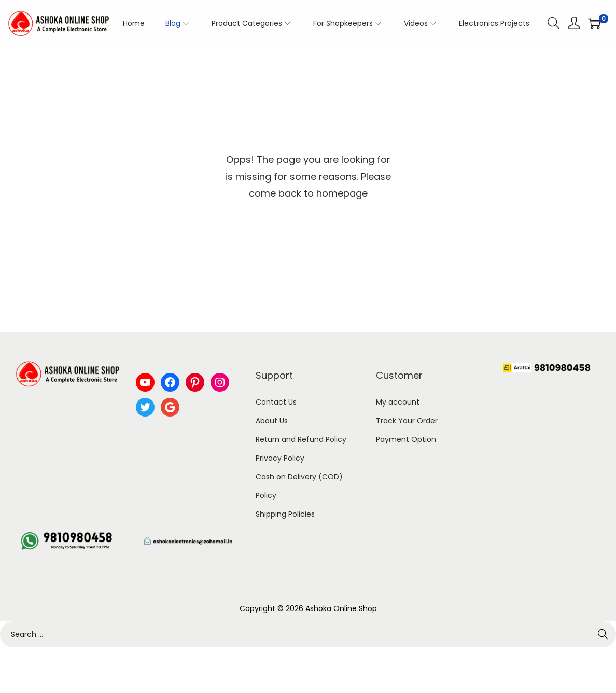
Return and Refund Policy (301, 439)
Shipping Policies (285, 514)
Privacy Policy (280, 458)
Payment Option (406, 439)
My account (398, 402)
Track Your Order (407, 421)
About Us (272, 421)
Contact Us (276, 402)
